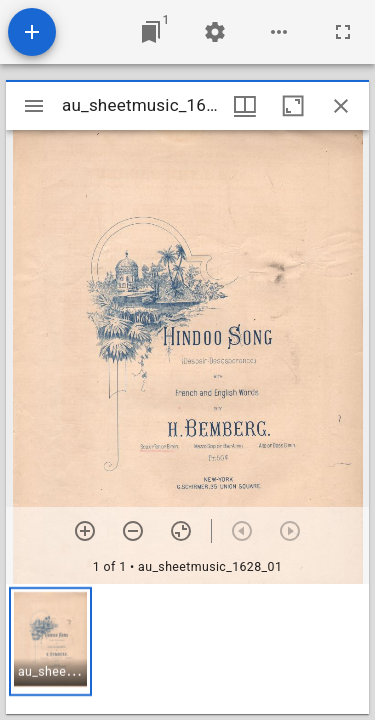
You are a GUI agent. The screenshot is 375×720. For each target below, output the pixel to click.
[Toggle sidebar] (34, 106)
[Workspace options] (279, 32)
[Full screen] (343, 32)
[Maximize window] (293, 106)
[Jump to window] (151, 32)
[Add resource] (32, 32)
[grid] (187, 649)
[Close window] (341, 106)
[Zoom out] (133, 531)
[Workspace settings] (215, 32)
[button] (50, 641)
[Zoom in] (85, 531)
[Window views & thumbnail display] (245, 106)
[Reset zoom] (181, 531)
